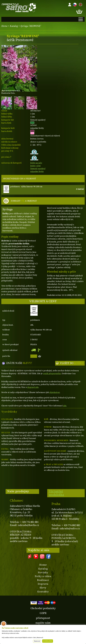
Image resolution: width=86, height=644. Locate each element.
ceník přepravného (52, 374)
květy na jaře (36, 163)
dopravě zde (33, 387)
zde (65, 406)
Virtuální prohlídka (56, 493)
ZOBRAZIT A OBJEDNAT (24, 201)
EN (80, 4)
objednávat (54, 392)
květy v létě (35, 166)
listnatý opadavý (38, 169)
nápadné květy (37, 171)
